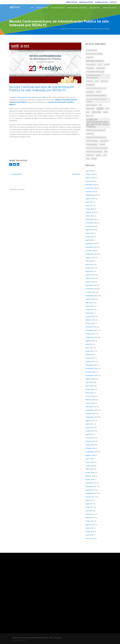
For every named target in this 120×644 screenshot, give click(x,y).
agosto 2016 (90, 525)
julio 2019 (89, 424)
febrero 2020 (90, 400)
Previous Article (15, 174)
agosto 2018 (90, 455)
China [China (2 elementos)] (100, 64)
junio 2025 (89, 205)
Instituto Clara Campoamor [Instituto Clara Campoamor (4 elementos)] (96, 130)
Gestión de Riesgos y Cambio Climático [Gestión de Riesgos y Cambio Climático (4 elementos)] (96, 100)
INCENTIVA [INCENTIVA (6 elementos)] (96, 112)
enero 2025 (90, 216)
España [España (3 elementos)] (98, 92)
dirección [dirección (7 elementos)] (90, 85)
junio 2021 (89, 348)
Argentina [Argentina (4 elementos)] (90, 57)
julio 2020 (89, 382)
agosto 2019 (90, 420)
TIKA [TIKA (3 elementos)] (88, 159)
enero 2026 (90, 181)
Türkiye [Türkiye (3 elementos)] (94, 159)
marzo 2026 (90, 174)
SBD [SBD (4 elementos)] (106, 152)
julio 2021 (89, 344)
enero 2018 (90, 479)
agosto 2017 (90, 497)
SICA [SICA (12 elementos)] (98, 155)
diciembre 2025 (91, 185)
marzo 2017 (90, 514)
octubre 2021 (90, 334)
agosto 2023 (90, 257)
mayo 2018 (90, 466)
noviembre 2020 (91, 368)
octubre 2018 (90, 448)
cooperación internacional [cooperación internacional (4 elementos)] (95, 72)
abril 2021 (89, 355)
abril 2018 (89, 469)
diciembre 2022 (91, 285)
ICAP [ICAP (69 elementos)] (100, 109)
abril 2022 (89, 313)
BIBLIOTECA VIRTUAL (86, 2)
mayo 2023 (90, 268)
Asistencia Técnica (58, 8)
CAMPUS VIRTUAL (72, 2)
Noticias (57, 29)
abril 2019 (89, 434)
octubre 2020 (90, 372)
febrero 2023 (90, 278)
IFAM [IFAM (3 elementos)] (107, 109)
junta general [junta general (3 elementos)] (104, 141)
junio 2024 (89, 233)
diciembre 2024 (91, 219)
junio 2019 (89, 427)
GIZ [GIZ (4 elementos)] (100, 105)
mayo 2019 (90, 431)
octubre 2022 (90, 292)
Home (52, 29)
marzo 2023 (90, 275)
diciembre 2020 (91, 365)
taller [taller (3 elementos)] (105, 155)
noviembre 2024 (91, 223)
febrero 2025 (90, 212)
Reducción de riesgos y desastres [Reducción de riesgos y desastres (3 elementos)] (97, 148)
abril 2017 (89, 511)
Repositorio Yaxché (110, 8)
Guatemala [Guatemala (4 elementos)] (90, 109)
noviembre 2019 (91, 410)
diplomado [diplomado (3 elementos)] (104, 81)
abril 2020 (89, 393)
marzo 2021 (90, 358)
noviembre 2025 (91, 188)
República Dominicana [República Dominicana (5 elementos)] (94, 152)
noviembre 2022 (91, 289)
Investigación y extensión (77, 8)
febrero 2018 (90, 476)
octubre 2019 (90, 414)
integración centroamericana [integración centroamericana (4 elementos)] (96, 137)
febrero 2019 (90, 441)
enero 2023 (90, 282)
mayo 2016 (90, 531)
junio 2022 (89, 306)
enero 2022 (90, 323)
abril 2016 (89, 535)
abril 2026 (89, 171)
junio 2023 (89, 264)
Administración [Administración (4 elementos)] (91, 50)
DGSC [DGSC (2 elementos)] (97, 81)
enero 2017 (90, 521)
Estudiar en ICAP (42, 8)
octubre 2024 (90, 226)
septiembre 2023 (92, 254)
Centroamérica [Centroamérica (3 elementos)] (91, 64)
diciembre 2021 (91, 327)
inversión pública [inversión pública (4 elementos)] (92, 141)
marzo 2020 (90, 396)
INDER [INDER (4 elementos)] (105, 112)
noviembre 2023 (91, 247)
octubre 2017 (90, 490)
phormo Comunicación (19, 640)
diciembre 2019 (91, 407)
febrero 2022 (90, 320)
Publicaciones (95, 8)
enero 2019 (90, 445)
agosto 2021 (90, 341)
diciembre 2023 (91, 244)
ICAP (32, 8)
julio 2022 (89, 303)
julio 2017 (89, 500)
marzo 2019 (90, 438)
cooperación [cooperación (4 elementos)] (101, 68)
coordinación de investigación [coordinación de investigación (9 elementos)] (93, 76)
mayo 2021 (90, 351)
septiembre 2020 (92, 375)
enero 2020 (90, 403)
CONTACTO (113, 2)
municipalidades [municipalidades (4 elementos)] (92, 144)
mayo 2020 (90, 389)
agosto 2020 (90, 379)
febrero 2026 (90, 178)
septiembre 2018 (92, 452)
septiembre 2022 (92, 296)
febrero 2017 (90, 518)
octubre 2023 (90, 251)
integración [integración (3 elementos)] (90, 134)
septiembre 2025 (92, 195)
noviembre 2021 (91, 330)
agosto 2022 (90, 299)
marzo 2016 (90, 538)
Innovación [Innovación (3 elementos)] (90, 116)
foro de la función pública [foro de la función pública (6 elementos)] (96, 95)
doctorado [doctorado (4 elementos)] (90, 92)
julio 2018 (89, 459)
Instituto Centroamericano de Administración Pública (29, 97)
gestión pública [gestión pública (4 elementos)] (91, 105)
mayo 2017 (90, 507)
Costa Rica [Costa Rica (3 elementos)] (90, 81)
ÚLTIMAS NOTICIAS (101, 2)
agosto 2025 (90, 198)
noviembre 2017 (91, 486)
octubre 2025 (90, 192)
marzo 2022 (90, 316)
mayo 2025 (90, 209)
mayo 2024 (90, 237)
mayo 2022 (90, 309)
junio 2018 (89, 462)
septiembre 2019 (92, 417)
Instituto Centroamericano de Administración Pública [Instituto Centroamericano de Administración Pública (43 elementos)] (98, 123)
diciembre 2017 (91, 483)
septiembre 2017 (92, 493)
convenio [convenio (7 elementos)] (90, 68)
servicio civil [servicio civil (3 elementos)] (90, 155)
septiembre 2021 (92, 337)
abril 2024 (89, 240)
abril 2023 (89, 271)
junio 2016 (89, 528)
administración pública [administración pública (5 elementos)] (94, 54)
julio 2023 (89, 261)
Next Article (77, 174)
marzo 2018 (90, 473)
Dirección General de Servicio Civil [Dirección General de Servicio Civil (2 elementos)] (96, 88)
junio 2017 (89, 504)
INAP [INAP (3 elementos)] (88, 112)
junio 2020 (89, 386)
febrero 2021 (90, 362)
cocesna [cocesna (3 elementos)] (106, 64)
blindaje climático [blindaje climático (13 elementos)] (95, 61)
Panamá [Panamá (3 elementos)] (102, 144)
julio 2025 (89, 202)
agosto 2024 (90, 230)
